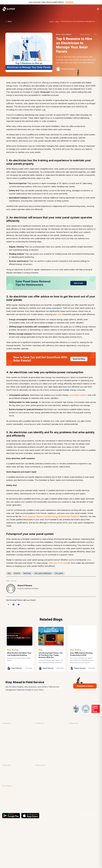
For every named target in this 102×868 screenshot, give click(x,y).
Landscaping (74, 741)
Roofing (72, 754)
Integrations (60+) (42, 732)
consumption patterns (78, 395)
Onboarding (7, 779)
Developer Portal (9, 799)
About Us (6, 728)
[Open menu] (98, 9)
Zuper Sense (40, 758)
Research (39, 791)
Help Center (7, 774)
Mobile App (40, 737)
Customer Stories (42, 779)
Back (9, 21)
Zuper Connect (41, 741)
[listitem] (8, 605)
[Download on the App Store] (30, 816)
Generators (73, 732)
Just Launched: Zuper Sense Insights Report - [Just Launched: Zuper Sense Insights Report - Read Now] (51, 2)
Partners (5, 745)
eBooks (38, 783)
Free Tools (40, 787)
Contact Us (6, 737)
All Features (40, 728)
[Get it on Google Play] (11, 816)
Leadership (6, 741)
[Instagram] (84, 815)
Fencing (72, 728)
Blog (57, 22)
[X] (99, 815)
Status (4, 803)
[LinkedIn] (94, 815)
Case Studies (40, 774)
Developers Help (9, 795)
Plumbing (72, 750)
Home (52, 22)
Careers (5, 732)
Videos (38, 796)
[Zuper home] (9, 9)
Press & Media (8, 750)
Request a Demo (85, 686)
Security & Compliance (11, 754)
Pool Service (74, 745)
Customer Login (8, 770)
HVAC (71, 737)
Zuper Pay (39, 754)
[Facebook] (79, 815)
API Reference (8, 791)
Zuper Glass (40, 750)
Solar (71, 758)
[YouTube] (89, 815)
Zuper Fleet (40, 745)
